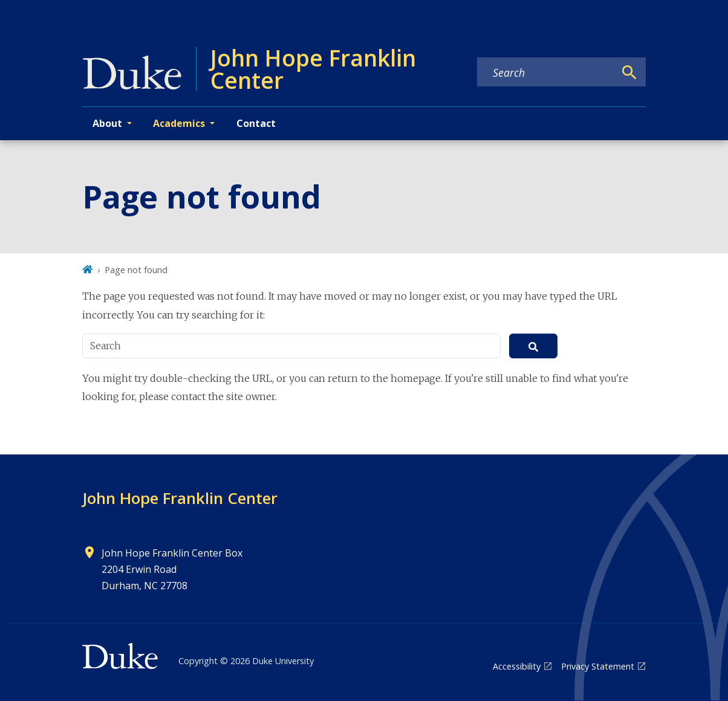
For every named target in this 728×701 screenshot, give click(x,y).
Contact (256, 123)
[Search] (629, 73)
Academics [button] (179, 123)
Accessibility (517, 666)
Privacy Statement (598, 666)
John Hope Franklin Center (180, 498)
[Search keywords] (546, 73)
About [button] (107, 123)
